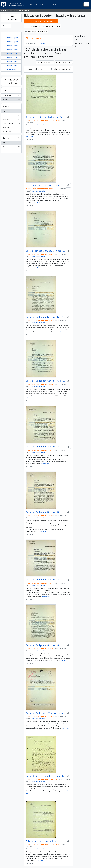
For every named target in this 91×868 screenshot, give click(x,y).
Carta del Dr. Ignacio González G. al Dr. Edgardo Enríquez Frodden (46, 580)
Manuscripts (11, 151)
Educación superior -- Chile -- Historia (18, 46)
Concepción (11, 120)
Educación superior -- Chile (14, 38)
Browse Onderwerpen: (11, 18)
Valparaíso (11, 128)
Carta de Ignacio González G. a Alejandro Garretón (46, 185)
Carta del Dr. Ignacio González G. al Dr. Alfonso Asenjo (46, 447)
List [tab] (14, 26)
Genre (6, 138)
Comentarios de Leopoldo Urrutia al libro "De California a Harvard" (46, 776)
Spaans (11, 100)
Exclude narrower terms (60, 69)
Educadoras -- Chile (12, 69)
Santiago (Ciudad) (11, 124)
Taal (5, 90)
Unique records (11, 96)
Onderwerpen (42, 43)
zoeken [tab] (6, 30)
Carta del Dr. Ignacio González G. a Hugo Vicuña (46, 381)
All (4, 111)
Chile (11, 116)
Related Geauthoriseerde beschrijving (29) (43, 26)
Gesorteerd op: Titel (44, 62)
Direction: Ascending (63, 62)
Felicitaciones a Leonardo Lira (41, 841)
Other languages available (36, 32)
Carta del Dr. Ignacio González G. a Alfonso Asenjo (46, 317)
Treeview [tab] (6, 26)
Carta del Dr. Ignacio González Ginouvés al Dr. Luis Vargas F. (46, 645)
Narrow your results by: (11, 81)
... (6, 34)
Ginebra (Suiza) (11, 132)
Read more (30, 136)
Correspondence (11, 147)
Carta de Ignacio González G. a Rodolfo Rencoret (46, 251)
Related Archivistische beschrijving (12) (41, 21)
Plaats (6, 106)
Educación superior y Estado (15, 65)
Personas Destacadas (38, 125)
